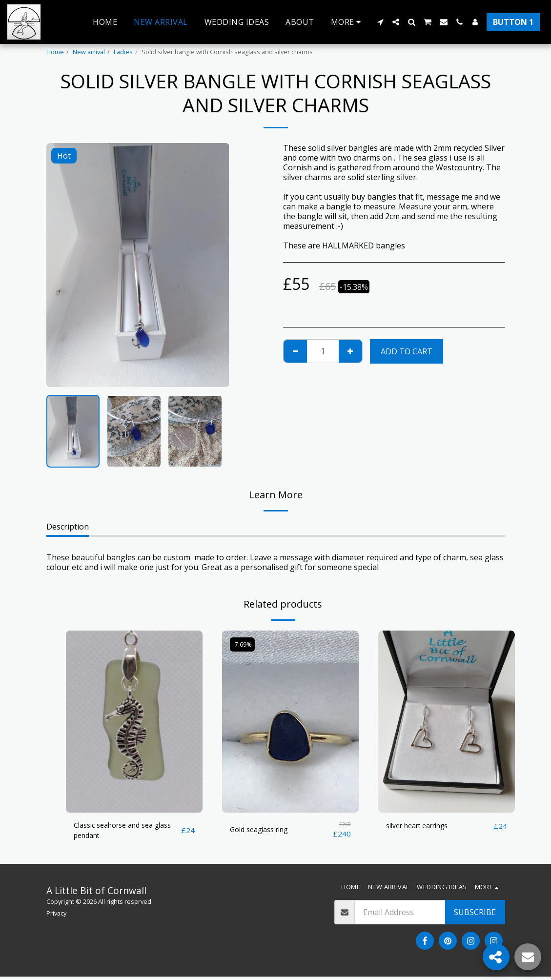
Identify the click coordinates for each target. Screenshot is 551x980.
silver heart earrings (423, 826)
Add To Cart (407, 351)
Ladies (123, 52)
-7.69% (243, 644)
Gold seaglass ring (264, 830)
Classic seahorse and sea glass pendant (119, 832)
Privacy (56, 917)
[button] (380, 22)
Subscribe (475, 916)
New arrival (89, 52)
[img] (134, 722)
